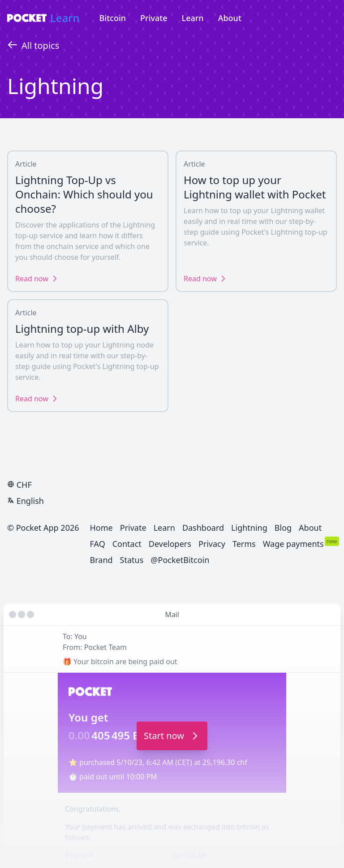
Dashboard (203, 528)
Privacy (212, 544)
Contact (127, 544)
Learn (65, 18)
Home (101, 528)
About (230, 18)
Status (132, 560)
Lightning (249, 528)
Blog (283, 528)
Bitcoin (113, 18)
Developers (170, 544)
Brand (101, 560)
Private (154, 18)
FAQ (98, 544)
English (26, 501)
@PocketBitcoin (180, 560)
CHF (19, 485)
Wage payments (293, 544)
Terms (244, 544)
